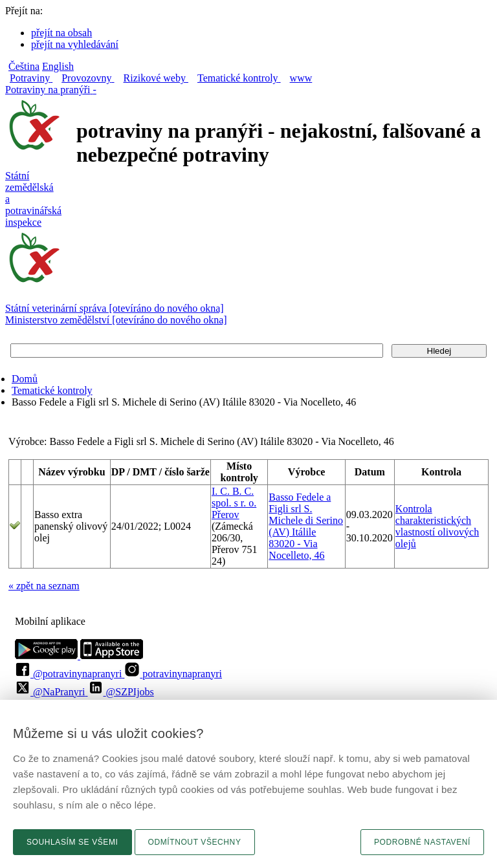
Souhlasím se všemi (72, 842)
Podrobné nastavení (422, 842)
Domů (25, 379)
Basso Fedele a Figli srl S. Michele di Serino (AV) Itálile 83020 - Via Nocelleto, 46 (306, 526)
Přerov (226, 515)
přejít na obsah (61, 33)
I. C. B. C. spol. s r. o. (234, 497)
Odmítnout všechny (195, 842)
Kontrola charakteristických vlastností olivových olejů (437, 526)
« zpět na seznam (44, 586)
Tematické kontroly (52, 390)
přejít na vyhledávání (75, 44)
